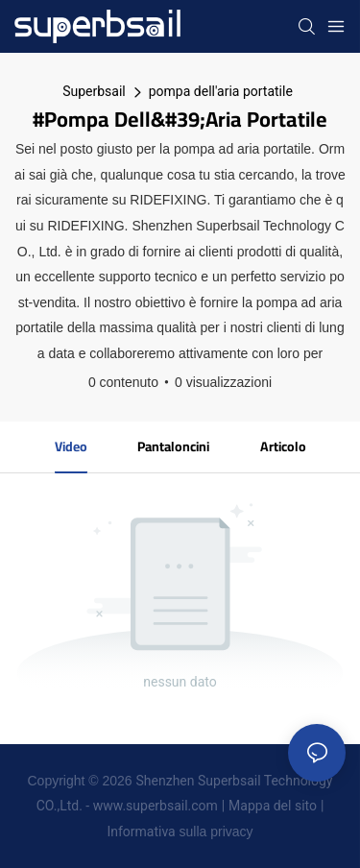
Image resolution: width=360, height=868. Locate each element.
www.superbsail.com (156, 806)
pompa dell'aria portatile (221, 91)
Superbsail (94, 91)
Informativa (141, 832)
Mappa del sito (273, 806)
